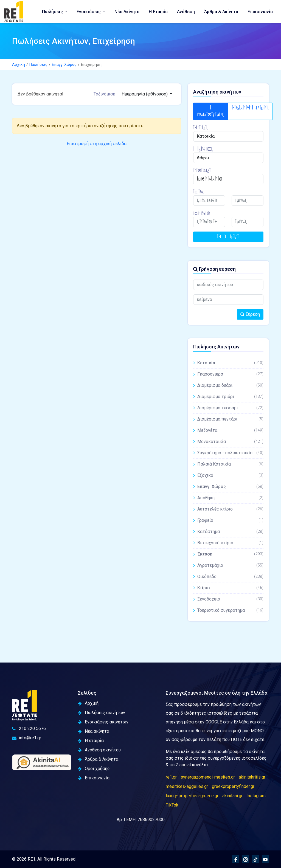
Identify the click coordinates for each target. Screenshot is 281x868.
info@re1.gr (27, 738)
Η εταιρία (91, 741)
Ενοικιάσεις (89, 12)
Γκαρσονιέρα (230, 374)
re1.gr (171, 777)
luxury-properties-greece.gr (192, 796)
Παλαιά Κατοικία (230, 464)
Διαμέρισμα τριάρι (230, 397)
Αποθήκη (230, 498)
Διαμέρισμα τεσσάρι (230, 408)
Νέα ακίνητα (94, 731)
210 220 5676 (29, 728)
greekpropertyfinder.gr (233, 786)
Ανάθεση (186, 12)
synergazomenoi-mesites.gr (208, 777)
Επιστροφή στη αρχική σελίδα (97, 144)
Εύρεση (250, 314)
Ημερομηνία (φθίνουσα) (145, 94)
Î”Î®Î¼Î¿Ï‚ (202, 170)
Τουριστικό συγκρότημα (230, 610)
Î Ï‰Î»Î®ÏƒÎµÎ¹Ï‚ (211, 111)
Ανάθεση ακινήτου (99, 750)
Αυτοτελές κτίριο (230, 509)
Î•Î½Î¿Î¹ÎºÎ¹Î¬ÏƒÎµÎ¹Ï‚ (250, 108)
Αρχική (19, 64)
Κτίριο (230, 588)
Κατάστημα (230, 532)
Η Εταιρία (158, 12)
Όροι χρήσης (94, 769)
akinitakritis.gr (252, 777)
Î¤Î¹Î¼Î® (202, 213)
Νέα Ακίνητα (127, 12)
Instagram (256, 796)
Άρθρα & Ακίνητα (221, 12)
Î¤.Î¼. (199, 192)
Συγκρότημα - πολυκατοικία (230, 453)
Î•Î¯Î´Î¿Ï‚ (200, 128)
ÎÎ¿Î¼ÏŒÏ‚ (203, 149)
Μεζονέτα (230, 430)
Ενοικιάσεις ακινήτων (103, 722)
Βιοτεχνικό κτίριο (230, 543)
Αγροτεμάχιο (230, 565)
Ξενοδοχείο (230, 599)
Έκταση (230, 554)
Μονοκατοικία (230, 442)
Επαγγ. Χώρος (64, 64)
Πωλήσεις (53, 12)
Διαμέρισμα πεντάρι (230, 419)
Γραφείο (230, 520)
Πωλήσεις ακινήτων (102, 713)
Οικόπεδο (230, 577)
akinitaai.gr (232, 796)
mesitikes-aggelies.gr (187, 786)
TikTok (172, 805)
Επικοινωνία (260, 12)
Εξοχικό (230, 475)
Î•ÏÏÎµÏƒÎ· (228, 237)
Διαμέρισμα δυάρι (230, 385)
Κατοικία (230, 363)
